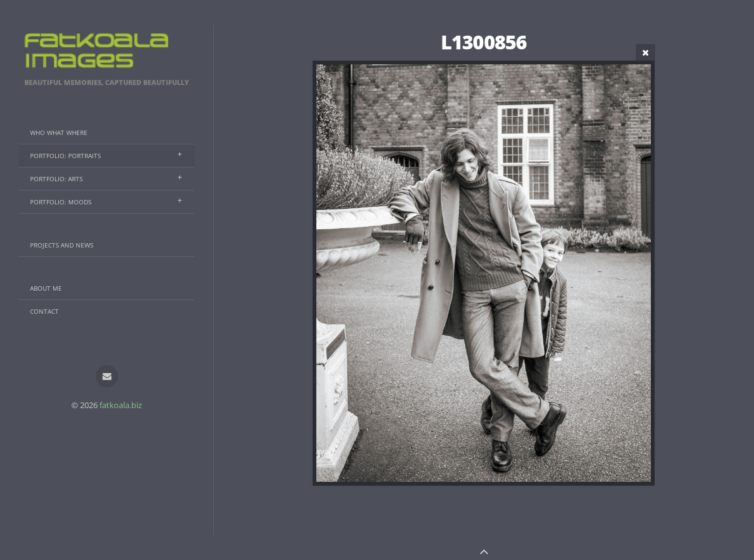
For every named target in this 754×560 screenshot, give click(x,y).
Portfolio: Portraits (65, 156)
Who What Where (59, 132)
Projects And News (62, 245)
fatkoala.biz (121, 405)
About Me (46, 288)
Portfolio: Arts (56, 179)
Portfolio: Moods (61, 202)
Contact (44, 311)
